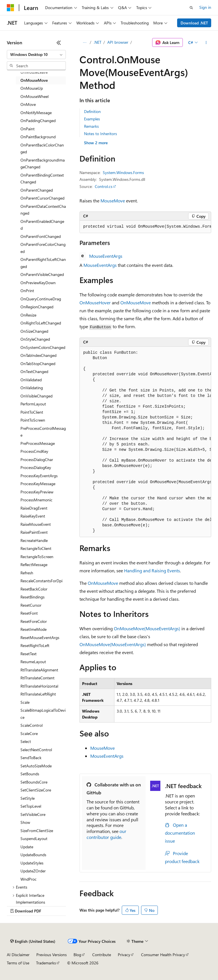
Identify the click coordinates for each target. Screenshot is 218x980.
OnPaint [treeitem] (28, 129)
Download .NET (194, 23)
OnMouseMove (136, 302)
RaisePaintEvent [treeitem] (34, 532)
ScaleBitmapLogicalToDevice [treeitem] (43, 714)
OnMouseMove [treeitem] (34, 80)
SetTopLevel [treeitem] (31, 806)
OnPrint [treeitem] (27, 291)
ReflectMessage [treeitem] (34, 565)
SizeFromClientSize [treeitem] (37, 831)
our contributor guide (106, 834)
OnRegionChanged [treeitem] (37, 307)
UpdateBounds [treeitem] (33, 855)
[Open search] (191, 8)
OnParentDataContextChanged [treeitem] (43, 210)
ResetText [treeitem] (29, 654)
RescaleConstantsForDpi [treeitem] (41, 581)
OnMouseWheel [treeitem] (34, 96)
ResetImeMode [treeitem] (33, 629)
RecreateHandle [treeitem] (34, 540)
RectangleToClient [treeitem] (36, 548)
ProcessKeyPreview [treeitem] (37, 492)
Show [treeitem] (25, 822)
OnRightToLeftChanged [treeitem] (41, 323)
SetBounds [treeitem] (30, 774)
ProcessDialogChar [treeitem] (37, 459)
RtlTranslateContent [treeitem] (37, 678)
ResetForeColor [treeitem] (34, 621)
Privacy (124, 955)
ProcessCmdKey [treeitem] (34, 451)
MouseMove (113, 201)
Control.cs (104, 186)
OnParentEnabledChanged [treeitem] (42, 225)
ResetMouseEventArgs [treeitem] (40, 637)
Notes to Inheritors (100, 134)
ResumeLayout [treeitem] (33, 662)
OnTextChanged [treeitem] (34, 371)
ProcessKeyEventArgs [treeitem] (39, 476)
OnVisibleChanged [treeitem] (36, 396)
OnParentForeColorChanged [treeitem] (43, 248)
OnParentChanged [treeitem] (37, 190)
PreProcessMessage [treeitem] (38, 443)
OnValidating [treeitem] (32, 388)
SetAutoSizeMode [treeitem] (36, 766)
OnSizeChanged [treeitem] (34, 331)
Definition (92, 111)
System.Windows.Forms (123, 172)
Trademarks (46, 963)
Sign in (205, 7)
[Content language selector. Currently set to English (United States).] (33, 941)
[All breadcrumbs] (84, 43)
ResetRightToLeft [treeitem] (35, 645)
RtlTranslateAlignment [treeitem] (39, 670)
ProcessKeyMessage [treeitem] (38, 484)
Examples (92, 119)
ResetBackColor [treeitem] (34, 589)
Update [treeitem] (27, 847)
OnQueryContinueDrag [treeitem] (41, 299)
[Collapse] (59, 43)
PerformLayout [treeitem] (33, 404)
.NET (98, 42)
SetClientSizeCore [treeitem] (36, 790)
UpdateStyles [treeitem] (32, 863)
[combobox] (36, 55)
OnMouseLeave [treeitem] (34, 72)
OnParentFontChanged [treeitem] (41, 236)
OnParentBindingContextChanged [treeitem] (42, 179)
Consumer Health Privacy (163, 955)
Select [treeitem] (26, 741)
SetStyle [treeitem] (28, 798)
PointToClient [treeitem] (32, 412)
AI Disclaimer (18, 955)
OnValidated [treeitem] (31, 380)
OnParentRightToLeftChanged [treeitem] (43, 263)
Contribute (102, 955)
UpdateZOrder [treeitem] (33, 871)
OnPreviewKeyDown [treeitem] (38, 283)
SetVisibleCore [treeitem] (33, 814)
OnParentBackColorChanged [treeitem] (42, 148)
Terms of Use (18, 963)
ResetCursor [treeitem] (31, 605)
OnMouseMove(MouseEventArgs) (147, 628)
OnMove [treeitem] (28, 104)
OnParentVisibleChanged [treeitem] (42, 274)
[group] (145, 227)
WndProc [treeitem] (29, 879)
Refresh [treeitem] (27, 573)
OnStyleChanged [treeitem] (35, 339)
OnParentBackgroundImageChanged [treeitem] (43, 164)
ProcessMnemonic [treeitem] (36, 500)
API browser (118, 42)
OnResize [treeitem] (28, 315)
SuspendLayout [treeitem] (34, 838)
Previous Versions (52, 955)
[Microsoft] (11, 8)
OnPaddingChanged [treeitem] (38, 121)
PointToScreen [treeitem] (33, 420)
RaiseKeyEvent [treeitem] (33, 516)
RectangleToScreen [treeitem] (37, 557)
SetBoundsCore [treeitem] (34, 782)
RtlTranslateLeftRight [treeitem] (38, 694)
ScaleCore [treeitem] (29, 733)
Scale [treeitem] (25, 702)
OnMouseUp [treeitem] (32, 88)
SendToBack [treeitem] (31, 758)
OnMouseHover (95, 302)
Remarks (91, 126)
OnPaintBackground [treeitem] (38, 137)
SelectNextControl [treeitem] (36, 750)
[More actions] (206, 43)
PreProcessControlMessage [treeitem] (43, 432)
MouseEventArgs (106, 256)
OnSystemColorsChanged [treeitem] (43, 347)
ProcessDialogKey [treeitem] (36, 467)
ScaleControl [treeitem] (32, 725)
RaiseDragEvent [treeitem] (34, 508)
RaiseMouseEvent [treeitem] (36, 524)
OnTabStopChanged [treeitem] (38, 364)
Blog (77, 955)
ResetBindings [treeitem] (33, 597)
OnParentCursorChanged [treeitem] (42, 198)
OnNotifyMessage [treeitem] (36, 113)
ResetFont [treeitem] (29, 613)
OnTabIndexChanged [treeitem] (38, 355)
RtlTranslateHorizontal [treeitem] (39, 686)
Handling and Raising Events (152, 570)
